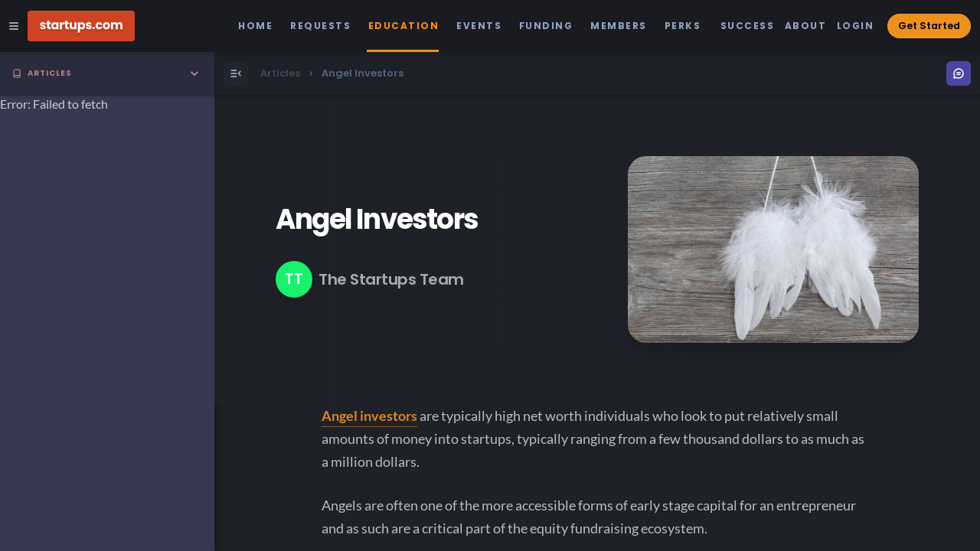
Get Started (929, 26)
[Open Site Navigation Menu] (14, 26)
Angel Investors (377, 219)
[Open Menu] (236, 73)
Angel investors (369, 416)
